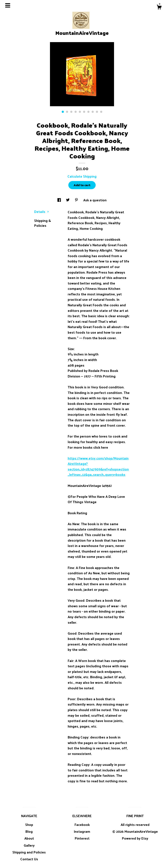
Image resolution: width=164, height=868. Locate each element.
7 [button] (88, 112)
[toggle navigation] (8, 5)
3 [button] (71, 112)
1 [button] (63, 112)
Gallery (29, 845)
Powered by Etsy (135, 838)
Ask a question (95, 200)
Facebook (82, 825)
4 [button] (76, 112)
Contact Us (29, 859)
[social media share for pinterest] (77, 200)
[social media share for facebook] (60, 200)
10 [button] (101, 112)
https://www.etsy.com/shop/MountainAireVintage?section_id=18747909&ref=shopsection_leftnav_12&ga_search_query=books (98, 466)
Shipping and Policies (29, 852)
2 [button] (67, 112)
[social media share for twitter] (68, 200)
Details (42, 211)
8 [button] (93, 112)
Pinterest (82, 838)
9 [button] (97, 112)
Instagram (82, 831)
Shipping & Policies (42, 223)
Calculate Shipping (82, 176)
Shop (29, 825)
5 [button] (80, 112)
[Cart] (159, 7)
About (29, 838)
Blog (29, 831)
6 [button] (84, 112)
